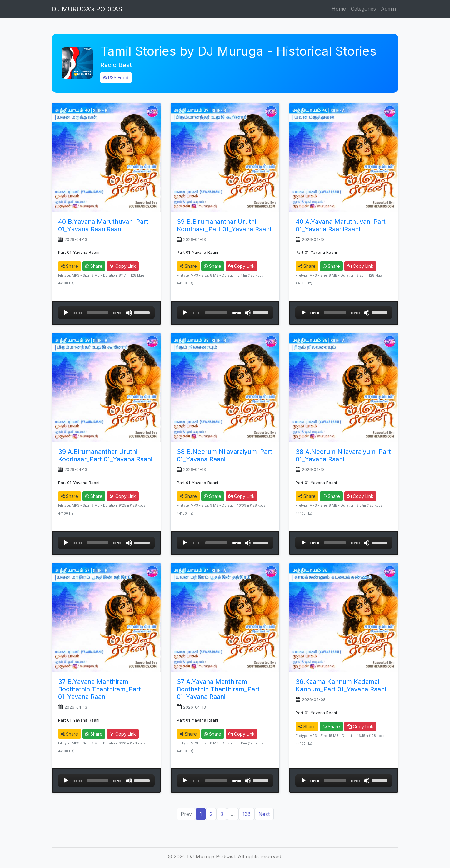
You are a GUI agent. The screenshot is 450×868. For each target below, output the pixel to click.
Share (70, 266)
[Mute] (129, 313)
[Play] (66, 313)
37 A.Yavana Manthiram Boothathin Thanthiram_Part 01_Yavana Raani (218, 689)
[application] (106, 313)
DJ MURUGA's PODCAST (89, 9)
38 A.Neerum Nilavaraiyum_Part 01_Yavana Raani (343, 455)
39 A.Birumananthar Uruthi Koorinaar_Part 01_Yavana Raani (105, 455)
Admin (388, 9)
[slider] (97, 313)
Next (264, 814)
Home (339, 9)
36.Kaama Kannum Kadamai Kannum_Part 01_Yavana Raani (341, 685)
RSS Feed (116, 78)
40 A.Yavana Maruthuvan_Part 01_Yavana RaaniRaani (341, 225)
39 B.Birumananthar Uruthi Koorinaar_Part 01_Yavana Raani (224, 225)
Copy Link (123, 266)
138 (247, 814)
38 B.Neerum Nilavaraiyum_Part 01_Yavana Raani (225, 455)
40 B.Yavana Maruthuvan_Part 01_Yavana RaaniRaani (103, 225)
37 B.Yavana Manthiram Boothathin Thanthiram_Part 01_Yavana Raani (100, 689)
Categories (363, 9)
